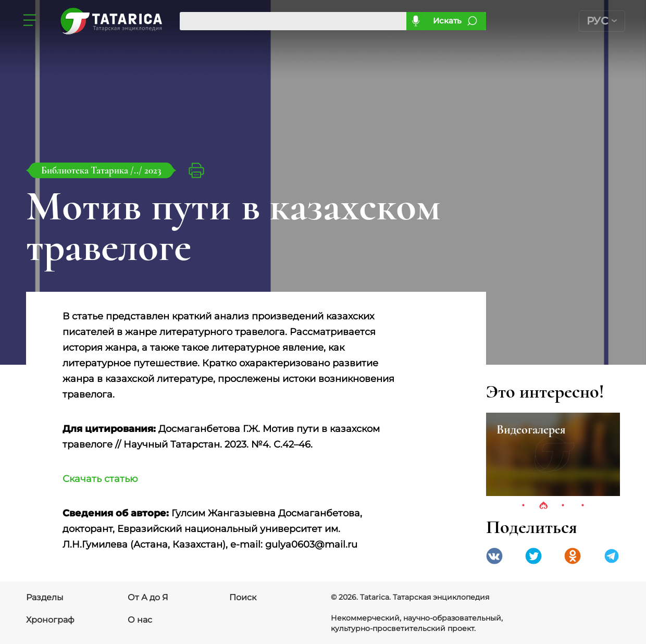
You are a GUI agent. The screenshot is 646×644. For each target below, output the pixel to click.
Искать (447, 21)
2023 (153, 170)
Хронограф (50, 620)
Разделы (45, 597)
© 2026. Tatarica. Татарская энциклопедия (410, 597)
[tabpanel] (553, 454)
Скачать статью (100, 479)
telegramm (612, 556)
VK (494, 556)
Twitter (533, 556)
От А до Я (148, 597)
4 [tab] (583, 506)
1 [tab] (524, 506)
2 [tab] (543, 506)
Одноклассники (573, 556)
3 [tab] (563, 506)
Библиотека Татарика (86, 170)
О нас (140, 620)
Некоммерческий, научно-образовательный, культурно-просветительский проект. (417, 623)
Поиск (243, 597)
